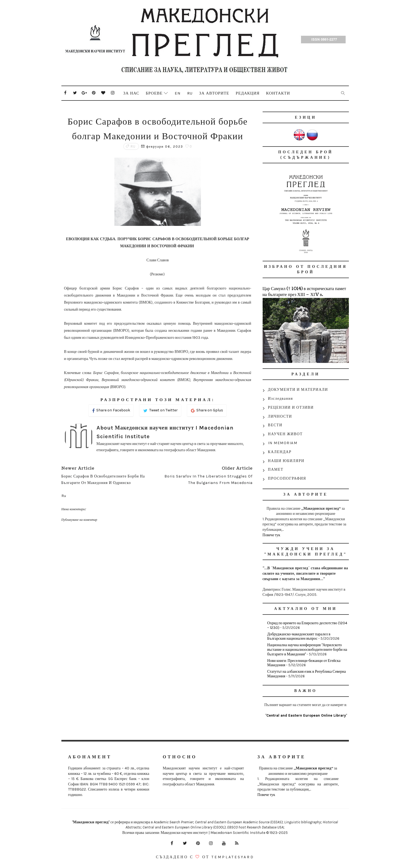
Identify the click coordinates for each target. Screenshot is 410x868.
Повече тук (272, 535)
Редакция (248, 93)
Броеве (154, 93)
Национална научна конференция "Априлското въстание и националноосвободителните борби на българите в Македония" (307, 650)
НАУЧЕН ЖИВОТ (285, 434)
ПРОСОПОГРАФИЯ (287, 478)
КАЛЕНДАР (280, 452)
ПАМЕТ (276, 469)
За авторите (214, 93)
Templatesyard (233, 857)
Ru (190, 93)
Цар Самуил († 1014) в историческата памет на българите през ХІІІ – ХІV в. (304, 292)
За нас (131, 93)
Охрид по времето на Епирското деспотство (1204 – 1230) (307, 625)
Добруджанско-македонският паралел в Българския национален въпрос (299, 636)
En (178, 93)
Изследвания (281, 399)
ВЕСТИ (275, 425)
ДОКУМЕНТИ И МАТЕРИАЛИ (298, 390)
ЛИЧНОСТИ (280, 416)
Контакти (278, 93)
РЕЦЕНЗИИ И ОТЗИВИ (291, 407)
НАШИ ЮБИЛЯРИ (286, 461)
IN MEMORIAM (283, 443)
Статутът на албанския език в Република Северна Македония (307, 674)
